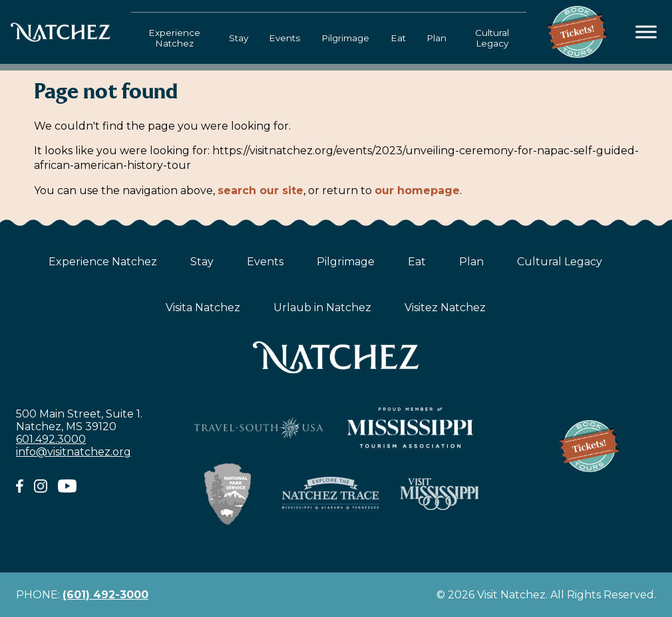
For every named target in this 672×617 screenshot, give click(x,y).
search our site (260, 190)
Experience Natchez (174, 38)
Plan (436, 38)
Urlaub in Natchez (322, 308)
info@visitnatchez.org (74, 452)
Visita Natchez (203, 308)
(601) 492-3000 (105, 595)
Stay (239, 38)
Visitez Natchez (445, 308)
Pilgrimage (345, 38)
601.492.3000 (51, 439)
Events (284, 38)
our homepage (417, 190)
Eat (398, 38)
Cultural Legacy (492, 38)
